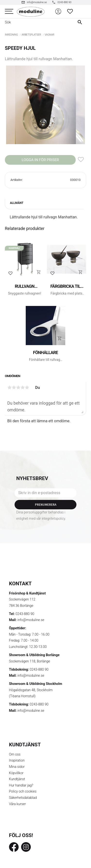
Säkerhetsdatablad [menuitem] (23, 798)
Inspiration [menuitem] (17, 760)
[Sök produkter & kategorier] (35, 22)
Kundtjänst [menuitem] (17, 779)
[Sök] (81, 22)
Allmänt (17, 203)
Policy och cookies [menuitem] (23, 791)
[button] (9, 11)
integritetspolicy (54, 519)
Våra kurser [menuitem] (17, 804)
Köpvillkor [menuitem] (16, 773)
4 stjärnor (23, 387)
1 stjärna (9, 387)
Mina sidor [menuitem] (17, 767)
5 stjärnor (27, 387)
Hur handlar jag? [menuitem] (21, 785)
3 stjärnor (18, 387)
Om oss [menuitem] (15, 754)
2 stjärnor (14, 387)
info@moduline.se (31, 620)
